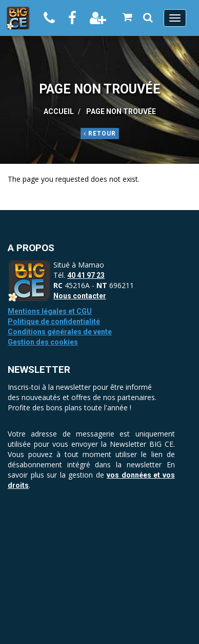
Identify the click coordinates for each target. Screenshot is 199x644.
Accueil (59, 111)
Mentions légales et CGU (50, 311)
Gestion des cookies (43, 342)
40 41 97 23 (86, 275)
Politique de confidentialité (54, 321)
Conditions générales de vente (60, 332)
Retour (100, 134)
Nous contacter (80, 296)
